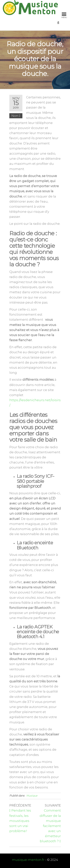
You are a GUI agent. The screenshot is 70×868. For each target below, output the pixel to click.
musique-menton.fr (28, 860)
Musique (32, 796)
